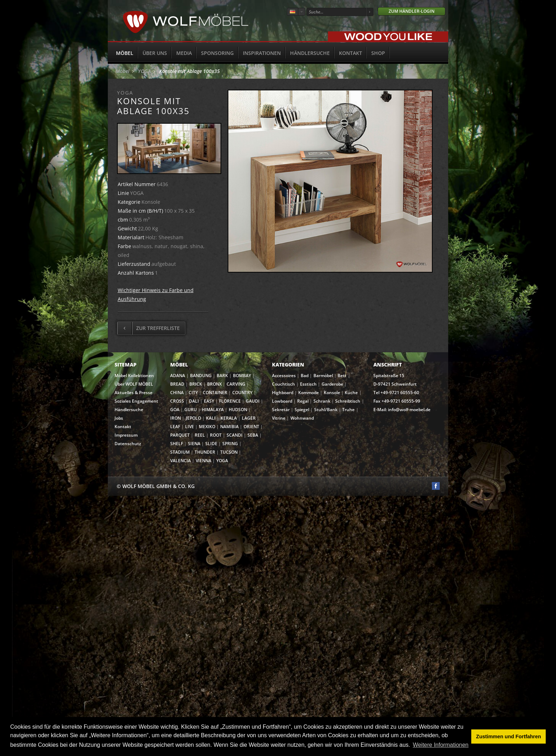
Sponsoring (217, 53)
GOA (175, 410)
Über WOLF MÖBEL (134, 384)
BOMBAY (242, 376)
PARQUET (180, 435)
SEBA (253, 435)
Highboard (283, 393)
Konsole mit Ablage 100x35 (190, 71)
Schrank (322, 401)
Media (184, 53)
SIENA (194, 444)
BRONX (214, 384)
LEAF (175, 427)
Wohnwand (302, 418)
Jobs (119, 418)
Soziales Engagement (136, 401)
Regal (303, 401)
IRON (176, 418)
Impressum (126, 435)
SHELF (177, 444)
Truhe (348, 410)
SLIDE (211, 444)
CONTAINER (215, 393)
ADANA (178, 376)
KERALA (229, 418)
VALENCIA (180, 461)
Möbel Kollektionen (134, 376)
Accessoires (284, 376)
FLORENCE (230, 401)
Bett (342, 376)
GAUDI (253, 401)
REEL (200, 435)
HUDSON (238, 410)
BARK (222, 376)
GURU (191, 410)
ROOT (216, 435)
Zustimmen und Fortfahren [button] (509, 737)
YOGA (144, 71)
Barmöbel (323, 376)
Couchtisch (283, 384)
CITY (193, 393)
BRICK (196, 384)
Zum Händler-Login (412, 11)
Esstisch (308, 384)
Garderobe (332, 384)
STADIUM (180, 452)
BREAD (177, 384)
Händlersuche (310, 53)
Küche (351, 393)
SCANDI (235, 435)
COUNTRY (242, 393)
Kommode (308, 393)
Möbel (125, 53)
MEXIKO (207, 427)
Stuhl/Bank (326, 410)
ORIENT (251, 427)
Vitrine (279, 418)
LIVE (190, 427)
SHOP (378, 53)
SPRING (230, 444)
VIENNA (204, 461)
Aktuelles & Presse (134, 393)
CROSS (177, 401)
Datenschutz (128, 444)
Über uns (155, 53)
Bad (305, 376)
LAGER (249, 418)
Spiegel (302, 410)
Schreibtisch (348, 401)
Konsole (332, 393)
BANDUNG (201, 376)
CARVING (236, 384)
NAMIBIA (229, 427)
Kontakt (351, 53)
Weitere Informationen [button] (441, 745)
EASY (209, 401)
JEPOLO (193, 418)
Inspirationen (262, 53)
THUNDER (205, 452)
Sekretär (281, 410)
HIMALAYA (213, 410)
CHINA (177, 393)
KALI (211, 418)
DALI (194, 401)
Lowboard (282, 401)
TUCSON (229, 452)
